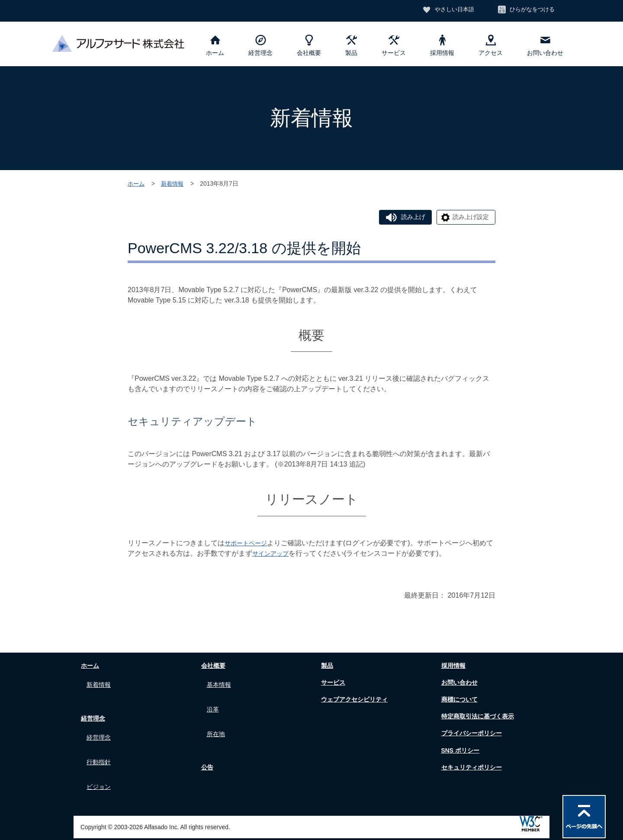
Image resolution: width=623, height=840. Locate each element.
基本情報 (221, 684)
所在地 (217, 725)
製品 (351, 45)
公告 (205, 756)
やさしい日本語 (447, 10)
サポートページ (249, 545)
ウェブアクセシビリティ (356, 701)
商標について (459, 701)
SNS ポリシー (460, 752)
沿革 (214, 705)
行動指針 (100, 753)
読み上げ (402, 218)
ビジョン (100, 774)
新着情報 (174, 183)
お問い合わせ (545, 45)
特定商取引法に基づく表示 (480, 718)
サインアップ (280, 555)
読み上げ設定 (467, 218)
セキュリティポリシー (473, 769)
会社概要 (309, 45)
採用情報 (442, 45)
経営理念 (260, 45)
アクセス (491, 45)
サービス (394, 45)
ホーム (215, 45)
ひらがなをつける (530, 10)
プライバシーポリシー (473, 735)
